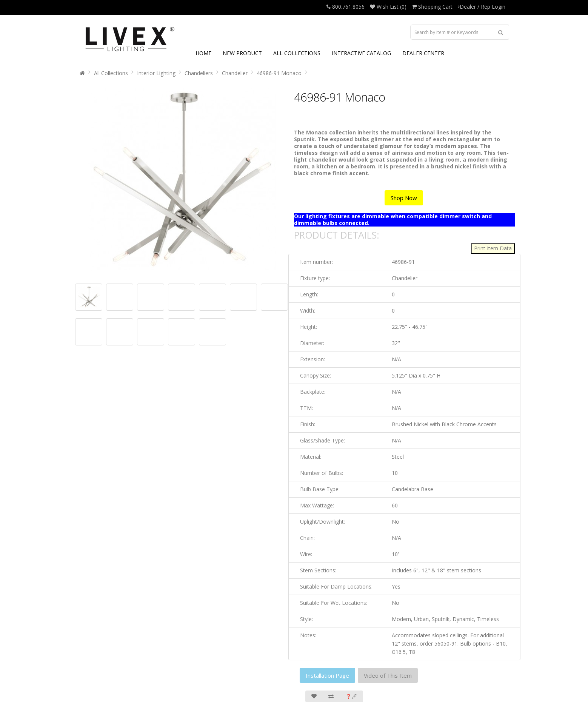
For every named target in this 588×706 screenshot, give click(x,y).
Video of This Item (388, 675)
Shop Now (404, 198)
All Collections (111, 73)
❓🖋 (351, 696)
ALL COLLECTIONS (297, 53)
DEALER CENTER (423, 53)
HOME (203, 53)
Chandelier (235, 73)
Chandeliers (199, 73)
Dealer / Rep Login (482, 7)
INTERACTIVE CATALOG (361, 53)
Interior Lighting (156, 73)
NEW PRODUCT (242, 53)
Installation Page (327, 675)
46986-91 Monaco (279, 73)
